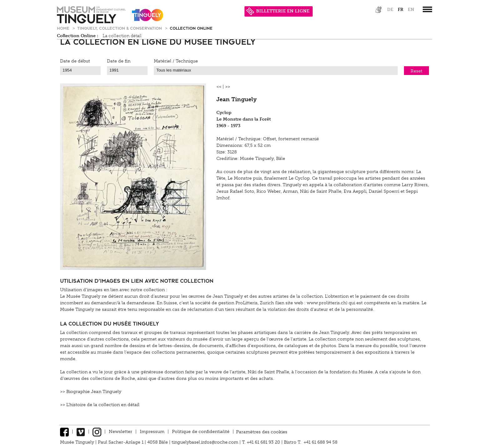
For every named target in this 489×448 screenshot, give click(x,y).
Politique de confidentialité (201, 432)
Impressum (152, 432)
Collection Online (191, 28)
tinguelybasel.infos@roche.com (206, 442)
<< (219, 87)
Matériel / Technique (176, 61)
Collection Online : (78, 36)
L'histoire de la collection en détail (103, 405)
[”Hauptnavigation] (427, 9)
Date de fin (119, 61)
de (390, 10)
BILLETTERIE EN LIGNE (278, 11)
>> (228, 87)
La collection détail (122, 36)
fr (401, 10)
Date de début (75, 61)
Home (64, 28)
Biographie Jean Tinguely (94, 392)
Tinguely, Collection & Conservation (120, 28)
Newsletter (121, 432)
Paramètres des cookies (262, 432)
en (411, 10)
